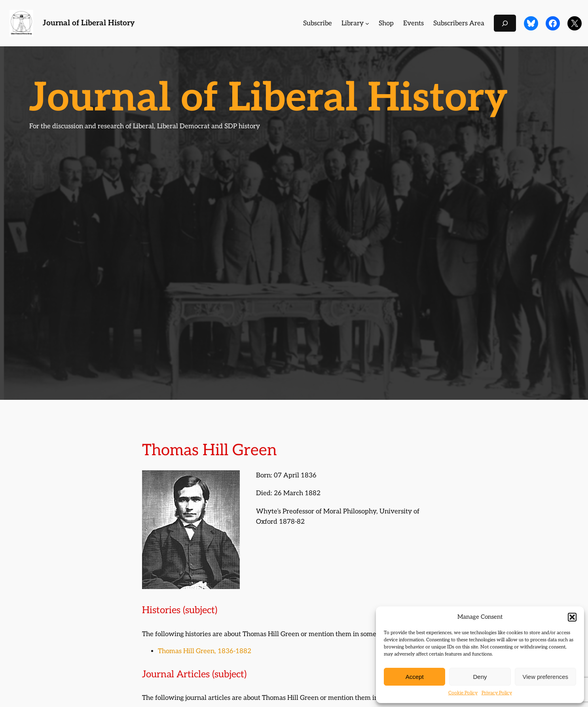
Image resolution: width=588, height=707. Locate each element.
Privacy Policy (497, 693)
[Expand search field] (505, 23)
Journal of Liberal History (89, 23)
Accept (415, 677)
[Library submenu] (367, 23)
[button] (572, 617)
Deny (480, 677)
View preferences (546, 677)
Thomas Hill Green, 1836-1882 (205, 651)
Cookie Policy (463, 693)
